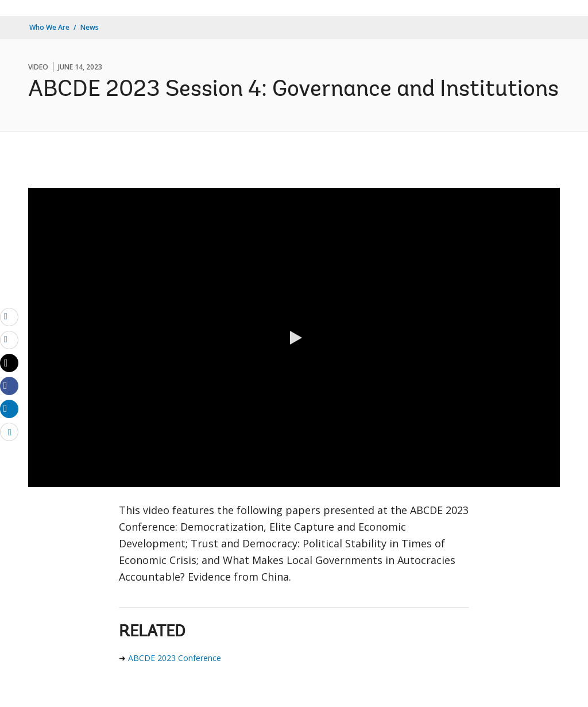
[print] (9, 339)
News (90, 27)
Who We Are (49, 27)
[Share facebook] (9, 385)
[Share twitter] (9, 363)
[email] (9, 316)
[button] (294, 338)
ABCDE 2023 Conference (175, 658)
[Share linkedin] (9, 408)
